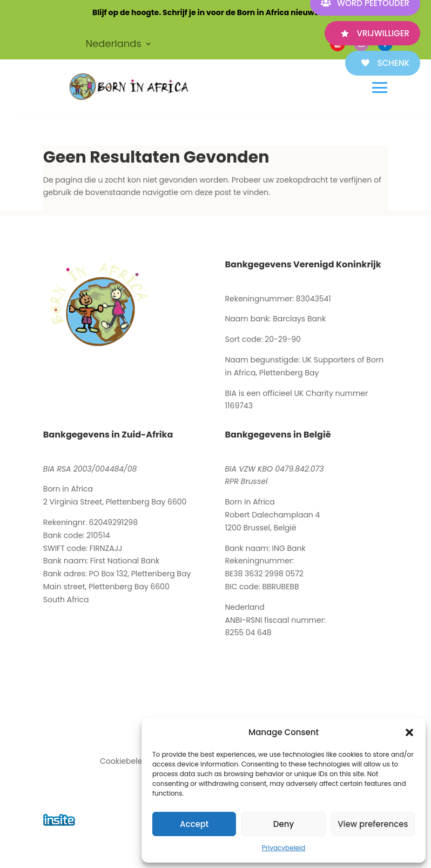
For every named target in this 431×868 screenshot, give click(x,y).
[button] (409, 732)
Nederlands (113, 45)
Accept (194, 824)
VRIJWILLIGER (383, 33)
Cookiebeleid (124, 761)
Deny (284, 824)
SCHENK (393, 63)
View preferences (373, 824)
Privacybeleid (284, 848)
